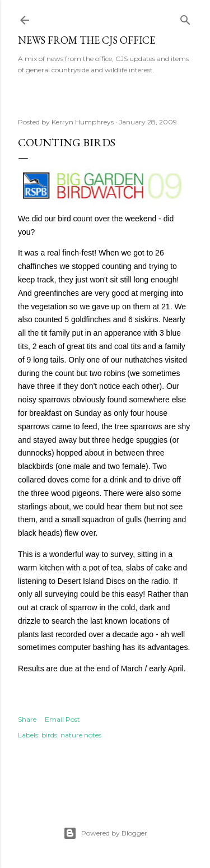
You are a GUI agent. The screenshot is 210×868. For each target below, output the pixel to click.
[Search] (185, 18)
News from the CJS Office (87, 40)
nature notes (81, 735)
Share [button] (27, 719)
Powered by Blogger (105, 833)
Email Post (62, 719)
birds (49, 735)
